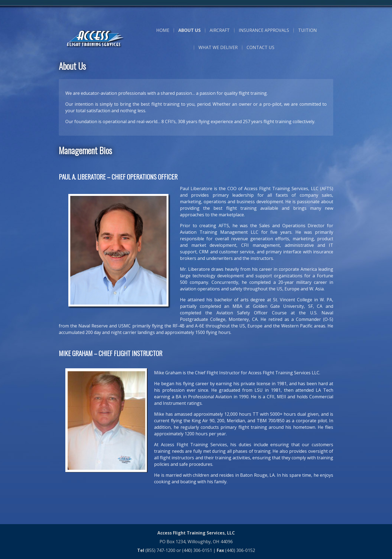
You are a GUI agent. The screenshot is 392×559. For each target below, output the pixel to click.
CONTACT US (261, 47)
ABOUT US (189, 30)
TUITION (307, 30)
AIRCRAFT (220, 30)
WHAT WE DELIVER (218, 47)
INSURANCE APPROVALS (264, 30)
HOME (163, 30)
